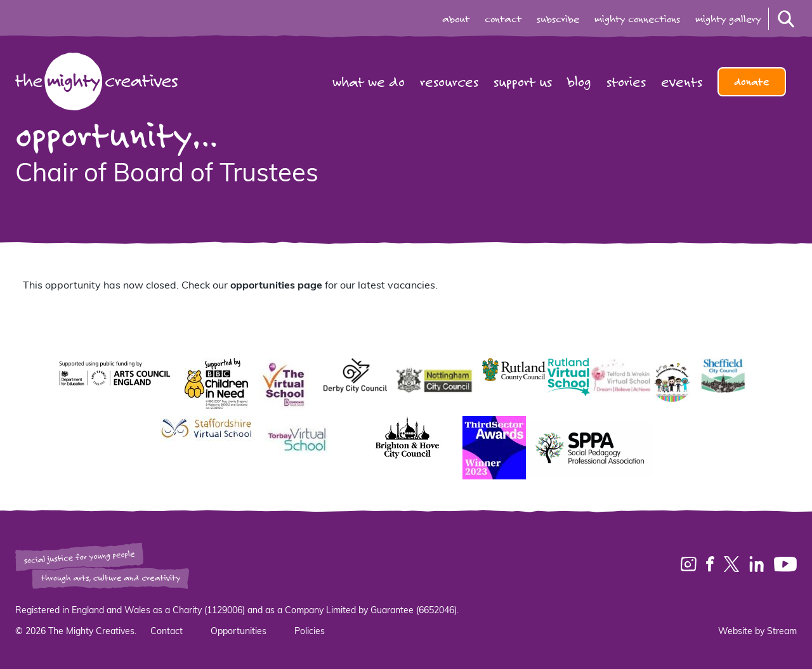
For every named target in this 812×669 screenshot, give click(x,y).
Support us (523, 82)
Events (682, 82)
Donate (752, 82)
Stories (626, 82)
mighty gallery (728, 19)
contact (503, 19)
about (456, 19)
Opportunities (239, 632)
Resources (449, 82)
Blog (579, 82)
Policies (310, 632)
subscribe (558, 19)
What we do (369, 82)
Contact (167, 632)
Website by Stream (757, 632)
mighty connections (637, 19)
